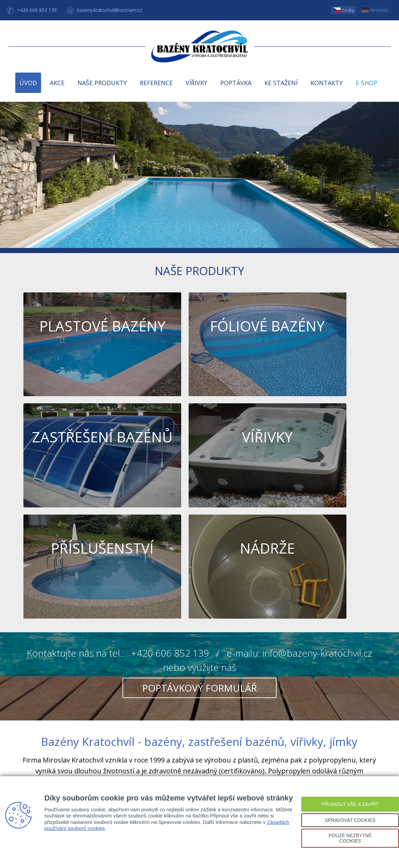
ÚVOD (28, 83)
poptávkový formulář (199, 517)
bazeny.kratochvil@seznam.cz (110, 10)
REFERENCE (156, 83)
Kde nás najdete (199, 705)
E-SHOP (366, 83)
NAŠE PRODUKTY (102, 83)
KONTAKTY (327, 83)
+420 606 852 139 (37, 10)
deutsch (375, 10)
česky (344, 10)
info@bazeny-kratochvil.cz (317, 482)
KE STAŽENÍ (281, 83)
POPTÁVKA (236, 83)
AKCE (57, 83)
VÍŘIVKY (196, 83)
